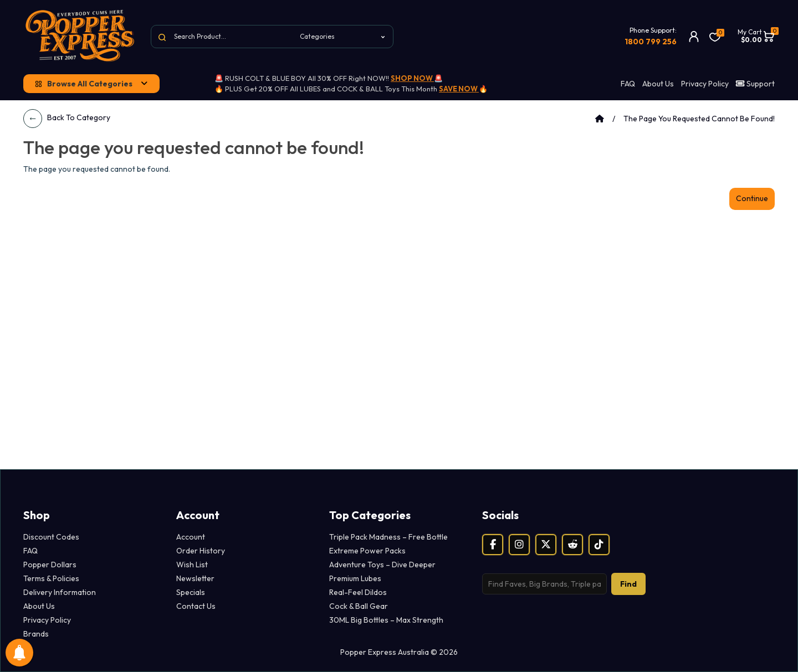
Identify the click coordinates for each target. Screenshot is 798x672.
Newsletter (195, 578)
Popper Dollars (50, 565)
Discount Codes (51, 537)
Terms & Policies (51, 578)
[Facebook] (493, 545)
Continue (752, 198)
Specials (191, 592)
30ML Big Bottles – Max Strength (386, 620)
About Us (658, 84)
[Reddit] (572, 545)
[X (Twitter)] (546, 545)
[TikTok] (599, 545)
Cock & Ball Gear (359, 606)
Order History (201, 551)
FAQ (628, 84)
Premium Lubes (355, 578)
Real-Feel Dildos (358, 592)
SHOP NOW (412, 78)
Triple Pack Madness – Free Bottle (388, 537)
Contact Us (196, 606)
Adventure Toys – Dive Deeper (382, 565)
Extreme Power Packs (367, 551)
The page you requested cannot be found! (699, 119)
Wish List (192, 565)
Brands (36, 634)
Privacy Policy (705, 84)
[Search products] (544, 584)
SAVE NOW (459, 89)
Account (191, 537)
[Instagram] (519, 545)
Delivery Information (60, 592)
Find (628, 584)
